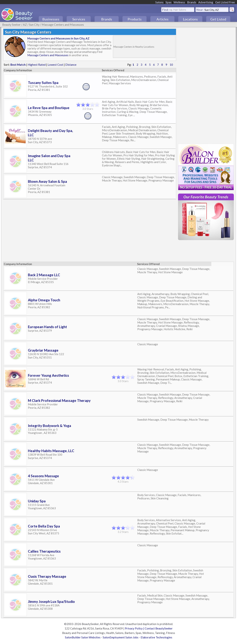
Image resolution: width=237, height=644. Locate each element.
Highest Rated (37, 65)
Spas (169, 2)
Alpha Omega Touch (44, 300)
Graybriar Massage (43, 350)
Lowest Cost (55, 65)
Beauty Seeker (11, 24)
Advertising (206, 2)
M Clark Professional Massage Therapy (59, 400)
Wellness (179, 2)
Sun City (34, 24)
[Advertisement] (71, 250)
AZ (25, 24)
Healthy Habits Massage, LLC (51, 451)
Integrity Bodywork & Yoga (49, 426)
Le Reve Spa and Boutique (49, 108)
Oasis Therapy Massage (47, 576)
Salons (159, 2)
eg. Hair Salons (178, 9)
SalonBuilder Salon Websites (83, 637)
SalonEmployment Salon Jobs (121, 637)
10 (171, 65)
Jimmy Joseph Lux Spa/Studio (51, 601)
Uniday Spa (37, 501)
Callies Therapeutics (44, 551)
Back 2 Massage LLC (44, 275)
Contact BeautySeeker (159, 628)
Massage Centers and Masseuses (63, 24)
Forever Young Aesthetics (48, 375)
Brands (192, 2)
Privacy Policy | (135, 628)
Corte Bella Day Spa (44, 526)
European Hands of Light (47, 327)
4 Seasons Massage (43, 476)
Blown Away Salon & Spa (47, 181)
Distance (71, 65)
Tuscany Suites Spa (43, 83)
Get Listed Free (225, 2)
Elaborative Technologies (156, 637)
